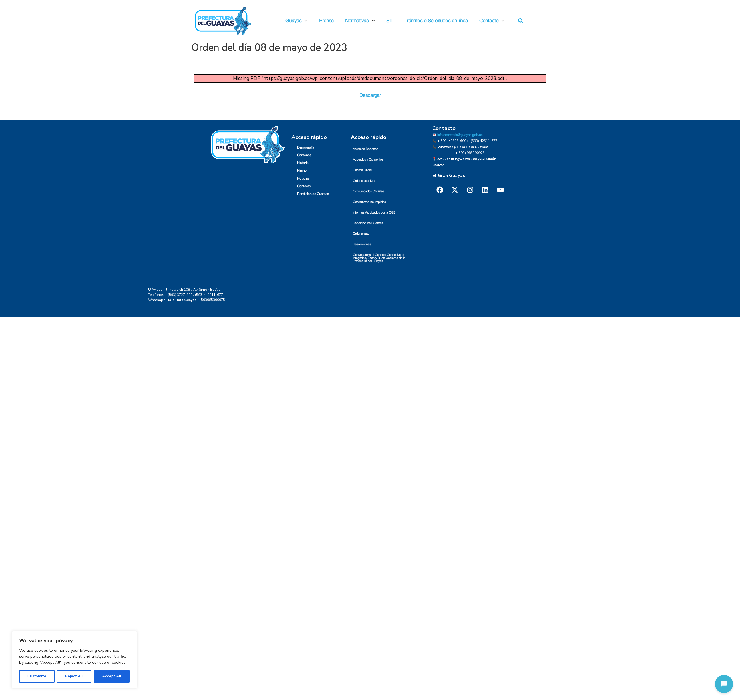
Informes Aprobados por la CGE (374, 213)
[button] (521, 21)
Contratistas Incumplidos (369, 202)
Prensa (326, 21)
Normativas (360, 21)
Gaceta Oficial (362, 170)
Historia (303, 163)
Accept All (112, 676)
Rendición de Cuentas (313, 194)
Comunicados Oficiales (368, 191)
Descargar (370, 95)
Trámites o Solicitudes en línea (436, 21)
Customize (37, 676)
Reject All (74, 676)
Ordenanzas (361, 234)
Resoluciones (362, 244)
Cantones (304, 155)
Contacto (492, 21)
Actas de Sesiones (365, 149)
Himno (302, 171)
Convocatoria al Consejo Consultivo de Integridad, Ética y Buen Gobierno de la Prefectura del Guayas (379, 258)
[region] (74, 660)
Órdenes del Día (364, 181)
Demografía (306, 147)
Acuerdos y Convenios (368, 160)
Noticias (303, 178)
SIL (390, 21)
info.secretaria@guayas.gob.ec (460, 135)
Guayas (297, 21)
